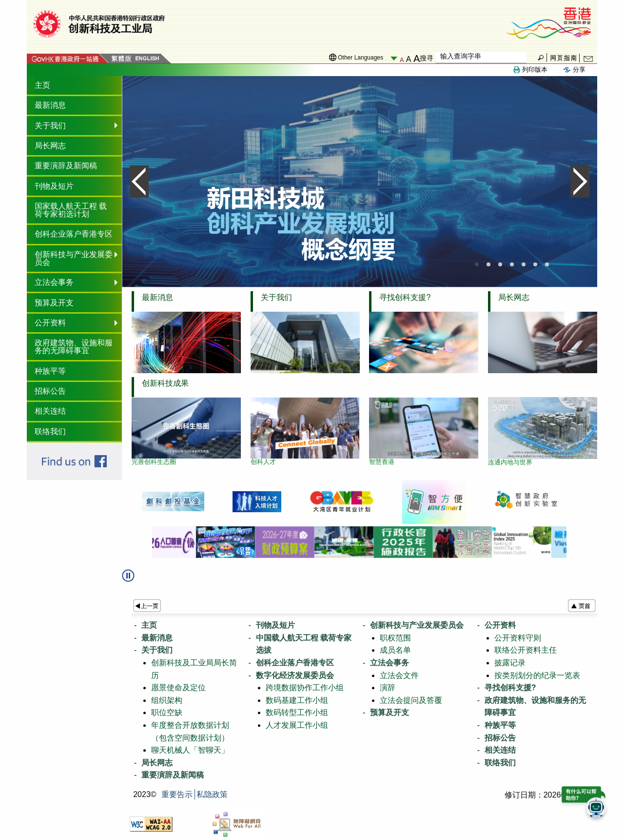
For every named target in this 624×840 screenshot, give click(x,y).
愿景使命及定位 (178, 688)
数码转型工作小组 (297, 712)
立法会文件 (399, 675)
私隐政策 (212, 794)
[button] (133, 579)
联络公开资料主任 (526, 650)
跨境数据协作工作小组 (305, 688)
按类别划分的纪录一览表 (537, 675)
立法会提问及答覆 (411, 700)
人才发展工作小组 (297, 725)
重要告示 (177, 794)
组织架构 (167, 700)
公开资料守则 (518, 638)
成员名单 (395, 650)
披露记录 (510, 663)
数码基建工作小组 (297, 700)
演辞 (388, 688)
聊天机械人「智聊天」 (190, 750)
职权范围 (395, 638)
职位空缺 (167, 712)
